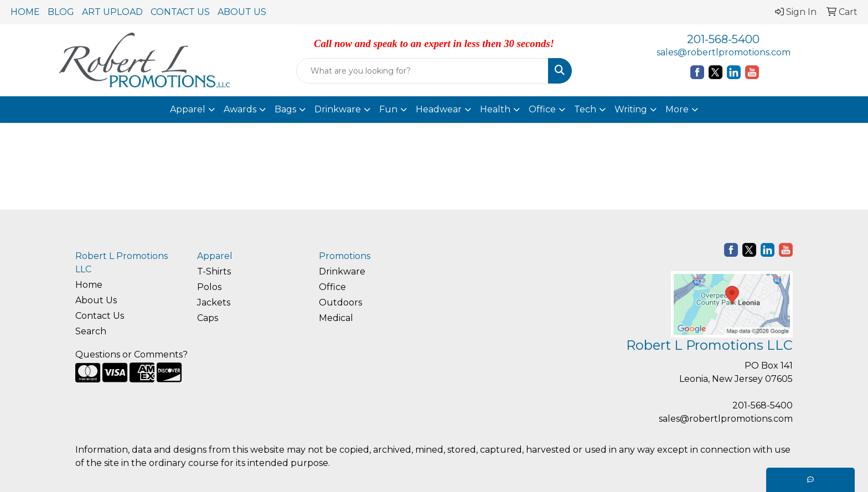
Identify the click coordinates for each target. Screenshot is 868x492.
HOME (25, 12)
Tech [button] (585, 109)
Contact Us (100, 316)
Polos (209, 287)
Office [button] (542, 109)
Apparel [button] (188, 109)
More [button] (677, 109)
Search (91, 331)
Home (89, 285)
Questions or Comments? (131, 354)
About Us (96, 300)
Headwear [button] (439, 109)
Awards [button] (240, 109)
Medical (336, 318)
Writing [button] (631, 109)
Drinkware (342, 271)
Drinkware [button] (338, 109)
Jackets (214, 302)
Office (332, 287)
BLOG (61, 12)
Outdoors (340, 302)
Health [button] (495, 109)
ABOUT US (242, 12)
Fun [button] (388, 109)
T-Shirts (214, 271)
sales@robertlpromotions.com (724, 52)
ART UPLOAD (112, 12)
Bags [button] (285, 109)
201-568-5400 (723, 39)
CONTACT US (180, 12)
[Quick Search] (423, 71)
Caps (208, 318)
